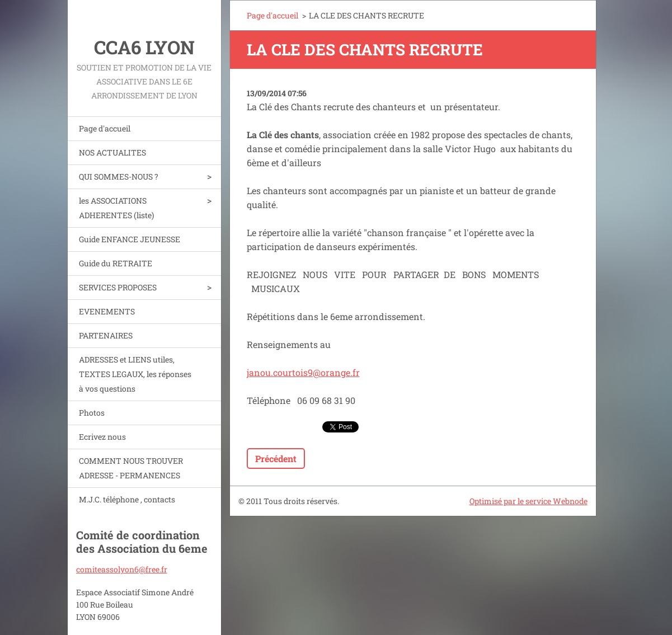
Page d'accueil (105, 128)
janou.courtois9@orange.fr (303, 372)
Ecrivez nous (102, 437)
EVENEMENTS (107, 311)
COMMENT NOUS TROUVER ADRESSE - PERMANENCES (131, 468)
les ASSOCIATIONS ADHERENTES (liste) (116, 208)
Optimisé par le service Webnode (528, 501)
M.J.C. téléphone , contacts (127, 499)
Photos (92, 413)
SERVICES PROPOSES (118, 287)
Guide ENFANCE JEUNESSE (130, 239)
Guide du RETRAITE (116, 263)
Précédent (276, 458)
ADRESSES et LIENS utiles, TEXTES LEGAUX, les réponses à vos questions (135, 374)
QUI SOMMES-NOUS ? (119, 177)
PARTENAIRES (106, 335)
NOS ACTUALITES (112, 152)
